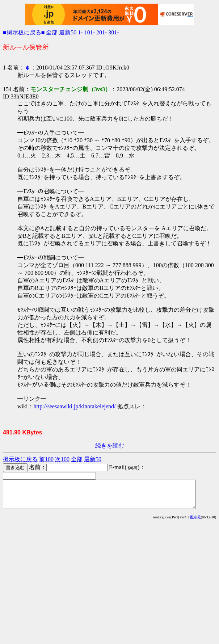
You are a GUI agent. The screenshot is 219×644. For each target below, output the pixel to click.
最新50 (68, 32)
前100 (46, 459)
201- (102, 32)
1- (80, 32)
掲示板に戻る (20, 459)
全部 (52, 32)
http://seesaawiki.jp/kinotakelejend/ (74, 406)
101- (90, 32)
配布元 (195, 523)
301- (113, 32)
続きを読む (110, 445)
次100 (62, 459)
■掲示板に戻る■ (24, 32)
